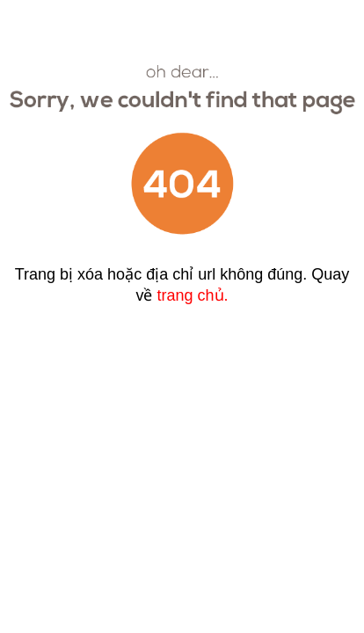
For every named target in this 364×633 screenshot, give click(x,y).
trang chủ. (192, 295)
